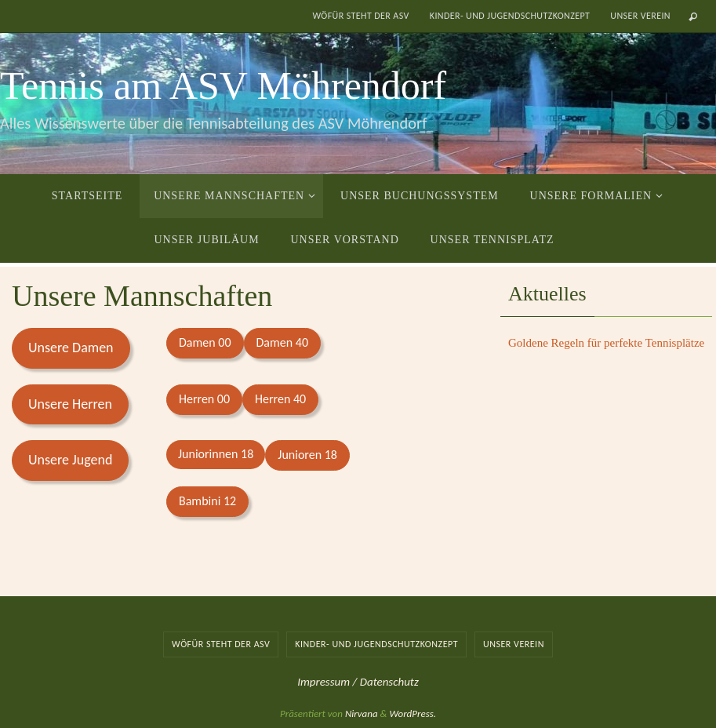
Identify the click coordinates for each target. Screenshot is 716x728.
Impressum (325, 682)
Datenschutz (389, 682)
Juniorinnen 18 (216, 454)
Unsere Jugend (70, 460)
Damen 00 (205, 342)
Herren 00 (204, 399)
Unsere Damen (71, 348)
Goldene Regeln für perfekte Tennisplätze (606, 343)
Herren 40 (280, 399)
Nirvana (362, 713)
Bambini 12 (207, 501)
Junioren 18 (307, 455)
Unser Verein (640, 16)
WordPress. (413, 713)
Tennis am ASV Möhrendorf (223, 86)
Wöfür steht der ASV (360, 16)
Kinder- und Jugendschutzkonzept (510, 16)
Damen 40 (283, 342)
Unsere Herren (70, 404)
